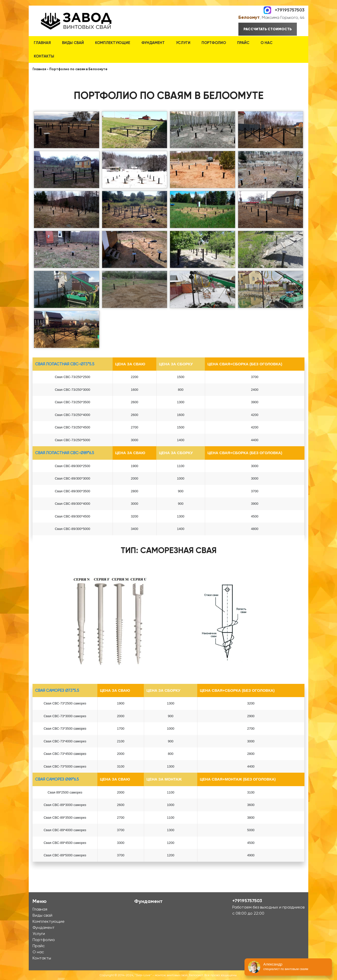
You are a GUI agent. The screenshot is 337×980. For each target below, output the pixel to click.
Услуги (183, 43)
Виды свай (73, 43)
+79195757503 (290, 10)
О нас (266, 43)
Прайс (243, 43)
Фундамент (153, 43)
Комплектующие (113, 43)
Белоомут (249, 17)
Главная (42, 43)
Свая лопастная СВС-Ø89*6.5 (65, 453)
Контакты (44, 56)
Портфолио (214, 43)
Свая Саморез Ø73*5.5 (57, 690)
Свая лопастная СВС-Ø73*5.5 (65, 364)
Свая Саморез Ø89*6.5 (57, 779)
